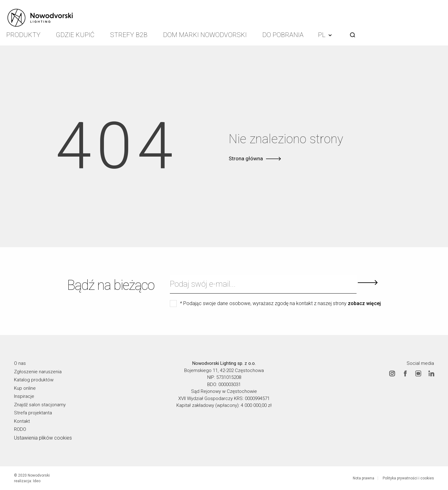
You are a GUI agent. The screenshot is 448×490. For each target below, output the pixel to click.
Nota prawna (364, 478)
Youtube (418, 373)
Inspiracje (24, 396)
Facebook (405, 373)
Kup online (25, 388)
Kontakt (22, 421)
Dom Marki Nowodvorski (205, 35)
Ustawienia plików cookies (43, 438)
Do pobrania (283, 35)
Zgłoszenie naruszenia (38, 371)
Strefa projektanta (33, 413)
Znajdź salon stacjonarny (40, 404)
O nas (20, 363)
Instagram (392, 373)
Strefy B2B (129, 35)
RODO (20, 429)
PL (325, 35)
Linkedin (431, 373)
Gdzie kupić (75, 35)
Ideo (37, 481)
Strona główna (246, 158)
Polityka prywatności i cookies (408, 478)
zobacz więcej (364, 304)
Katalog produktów (34, 380)
